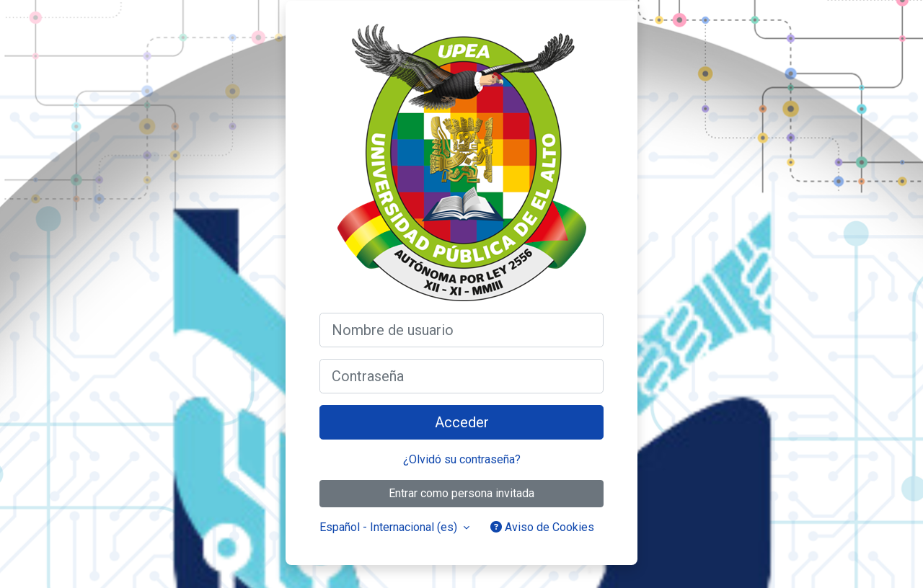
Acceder (462, 422)
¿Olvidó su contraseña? (462, 459)
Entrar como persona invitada (461, 493)
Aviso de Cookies (542, 527)
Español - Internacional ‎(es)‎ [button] (390, 527)
